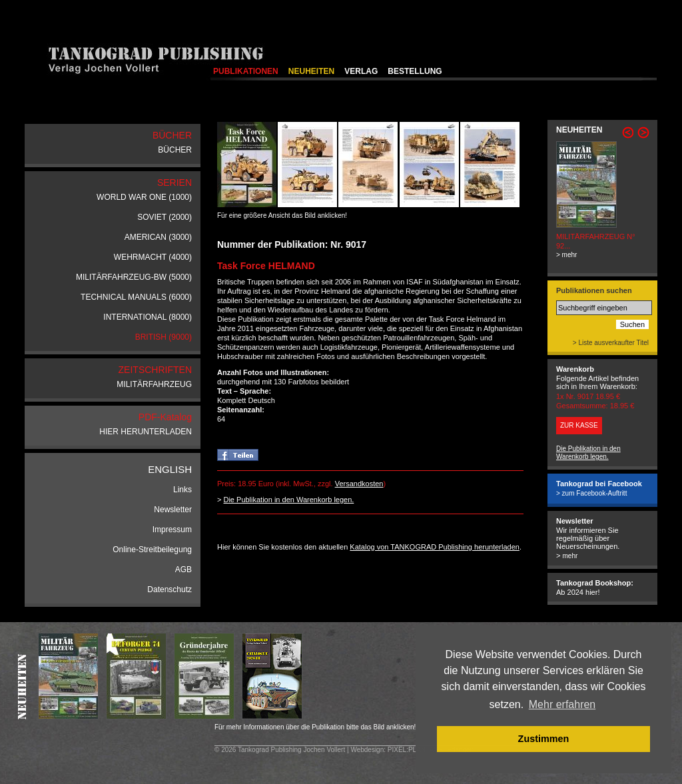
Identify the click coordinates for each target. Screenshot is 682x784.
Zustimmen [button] (544, 739)
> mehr (566, 255)
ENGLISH (170, 469)
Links (182, 490)
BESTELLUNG (415, 71)
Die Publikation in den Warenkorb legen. (288, 500)
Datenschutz (170, 589)
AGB (183, 570)
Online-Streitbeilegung (152, 550)
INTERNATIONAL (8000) (148, 317)
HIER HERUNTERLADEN (146, 432)
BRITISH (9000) (164, 337)
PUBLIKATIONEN (246, 71)
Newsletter (173, 510)
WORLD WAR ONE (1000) (144, 197)
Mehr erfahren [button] (562, 704)
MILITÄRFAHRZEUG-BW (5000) (134, 277)
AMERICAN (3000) (158, 237)
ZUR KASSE (579, 425)
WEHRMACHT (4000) (153, 257)
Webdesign (367, 750)
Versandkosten (359, 484)
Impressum (172, 530)
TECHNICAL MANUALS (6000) (136, 297)
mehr (570, 556)
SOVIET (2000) (165, 217)
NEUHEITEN (311, 71)
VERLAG (361, 71)
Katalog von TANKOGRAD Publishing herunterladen (435, 547)
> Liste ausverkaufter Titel (611, 343)
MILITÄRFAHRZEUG (154, 384)
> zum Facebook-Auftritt (591, 493)
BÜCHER (175, 150)
